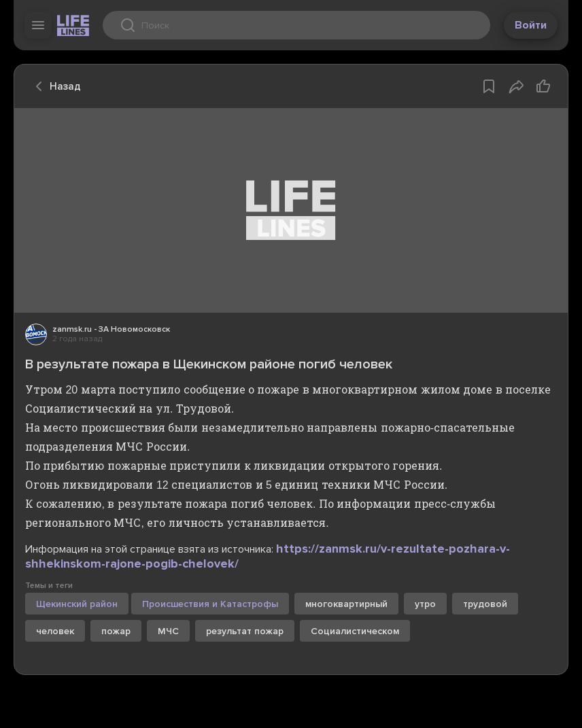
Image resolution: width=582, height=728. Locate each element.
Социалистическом (355, 631)
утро (425, 604)
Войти (531, 25)
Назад (54, 86)
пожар (116, 631)
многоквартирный (346, 604)
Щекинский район (77, 604)
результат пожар (245, 631)
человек (55, 631)
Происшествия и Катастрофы (210, 604)
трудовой (485, 604)
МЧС (168, 631)
